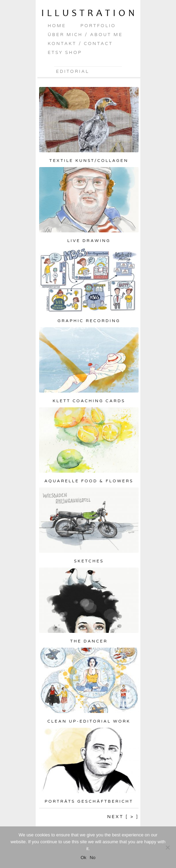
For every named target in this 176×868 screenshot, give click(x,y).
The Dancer (89, 641)
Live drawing (89, 241)
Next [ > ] (123, 817)
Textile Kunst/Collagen (89, 161)
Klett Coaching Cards (89, 401)
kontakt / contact (80, 44)
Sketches (89, 561)
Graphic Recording (89, 321)
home (57, 26)
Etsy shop (65, 53)
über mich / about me (85, 35)
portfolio (98, 26)
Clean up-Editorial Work (89, 721)
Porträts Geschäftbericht (89, 801)
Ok (84, 858)
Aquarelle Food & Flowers (89, 481)
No (93, 858)
